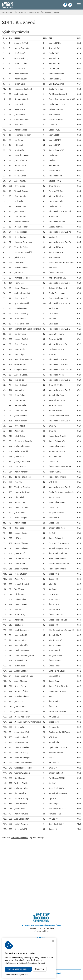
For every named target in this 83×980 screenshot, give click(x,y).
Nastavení (40, 969)
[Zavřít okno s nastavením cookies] (53, 941)
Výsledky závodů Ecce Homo (40, 12)
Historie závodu (20, 12)
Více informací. (39, 963)
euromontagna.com (20, 838)
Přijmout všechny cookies (18, 969)
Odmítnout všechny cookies (16, 975)
